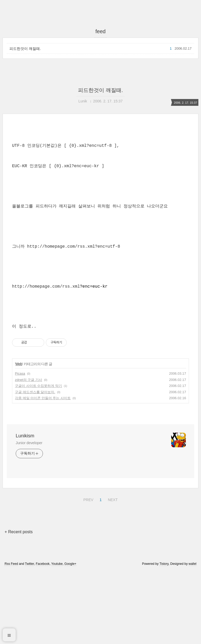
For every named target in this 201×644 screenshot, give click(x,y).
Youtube (57, 637)
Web (19, 437)
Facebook (43, 637)
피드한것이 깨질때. (25, 49)
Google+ (70, 637)
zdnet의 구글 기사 (29, 453)
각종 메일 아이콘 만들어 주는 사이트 (43, 471)
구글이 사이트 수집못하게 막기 (38, 459)
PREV (88, 572)
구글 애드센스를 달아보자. (35, 465)
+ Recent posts (18, 605)
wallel (193, 637)
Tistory (164, 637)
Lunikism (25, 509)
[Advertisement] (100, 174)
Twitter (29, 637)
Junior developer (29, 516)
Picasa (20, 447)
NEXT (112, 572)
